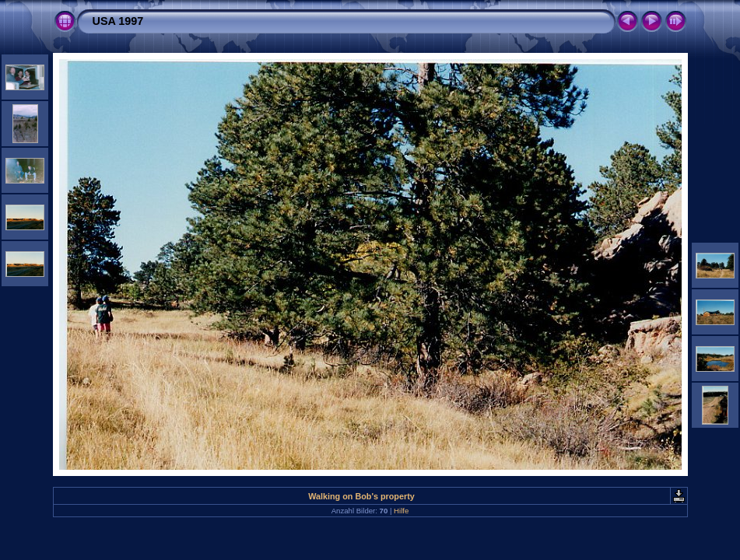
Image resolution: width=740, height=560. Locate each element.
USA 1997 (118, 21)
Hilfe (401, 511)
